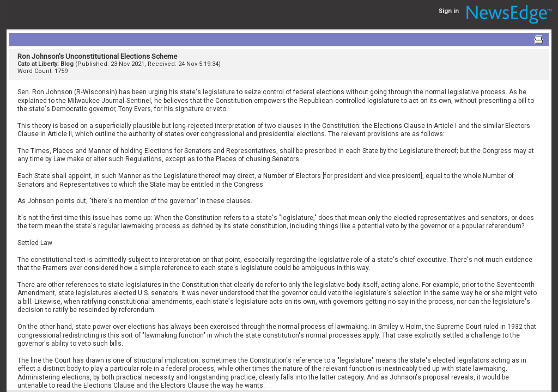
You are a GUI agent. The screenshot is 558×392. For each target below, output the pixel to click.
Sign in (449, 11)
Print (538, 40)
